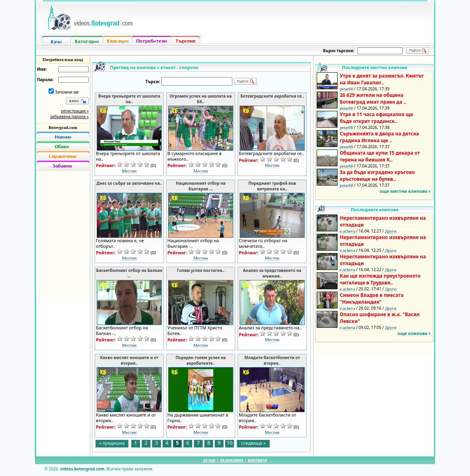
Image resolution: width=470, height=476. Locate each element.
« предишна (112, 443)
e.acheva (348, 231)
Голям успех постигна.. (201, 270)
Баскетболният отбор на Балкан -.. (129, 273)
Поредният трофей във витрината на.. (272, 186)
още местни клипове (404, 191)
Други (391, 231)
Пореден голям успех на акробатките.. (200, 360)
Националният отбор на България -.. (201, 186)
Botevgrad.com (63, 127)
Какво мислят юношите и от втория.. (129, 360)
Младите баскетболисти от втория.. (272, 360)
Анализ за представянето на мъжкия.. (272, 273)
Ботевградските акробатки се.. (272, 96)
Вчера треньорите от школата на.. (129, 99)
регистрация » (75, 111)
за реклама (232, 460)
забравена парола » (69, 116)
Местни (129, 171)
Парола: (45, 80)
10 (230, 443)
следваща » (253, 443)
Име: (42, 69)
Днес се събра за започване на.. (129, 183)
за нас (209, 460)
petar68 (347, 89)
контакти (257, 460)
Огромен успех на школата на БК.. (201, 99)
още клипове (412, 333)
